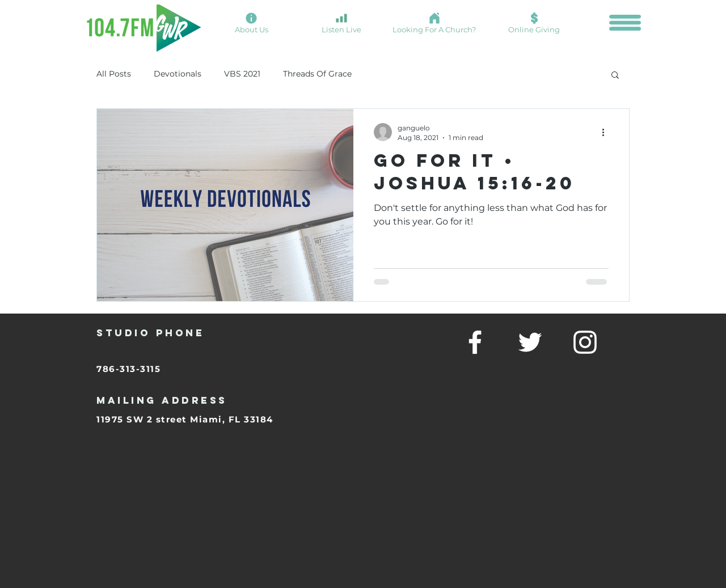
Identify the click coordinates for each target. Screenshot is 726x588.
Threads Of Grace (317, 74)
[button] (625, 23)
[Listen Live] (341, 23)
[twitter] (530, 342)
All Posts (114, 74)
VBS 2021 (242, 74)
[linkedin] (585, 342)
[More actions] (607, 132)
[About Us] (251, 23)
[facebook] (475, 342)
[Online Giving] (534, 23)
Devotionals (178, 74)
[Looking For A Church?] (434, 23)
